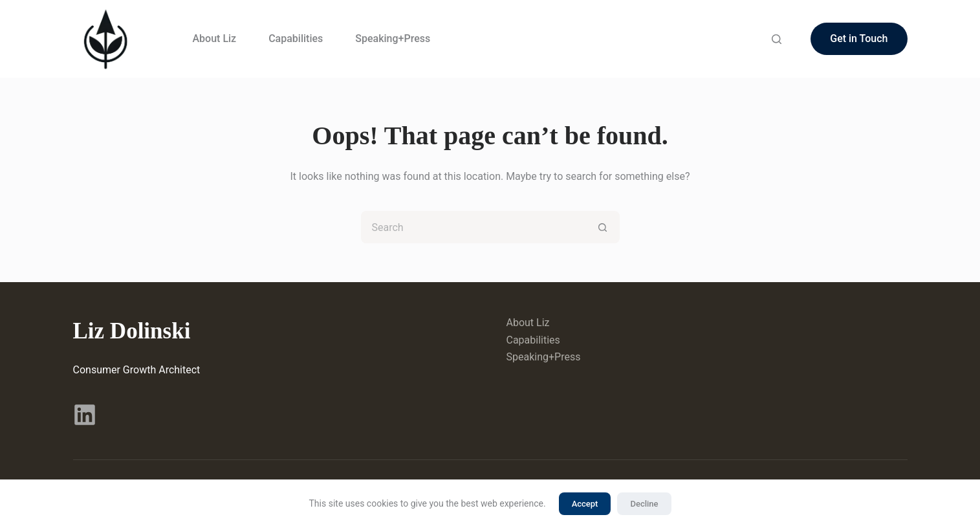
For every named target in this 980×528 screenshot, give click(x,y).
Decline (644, 504)
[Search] (777, 39)
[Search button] (604, 227)
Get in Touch (859, 38)
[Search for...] (474, 227)
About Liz (215, 38)
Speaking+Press (393, 38)
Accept (585, 504)
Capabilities (296, 38)
